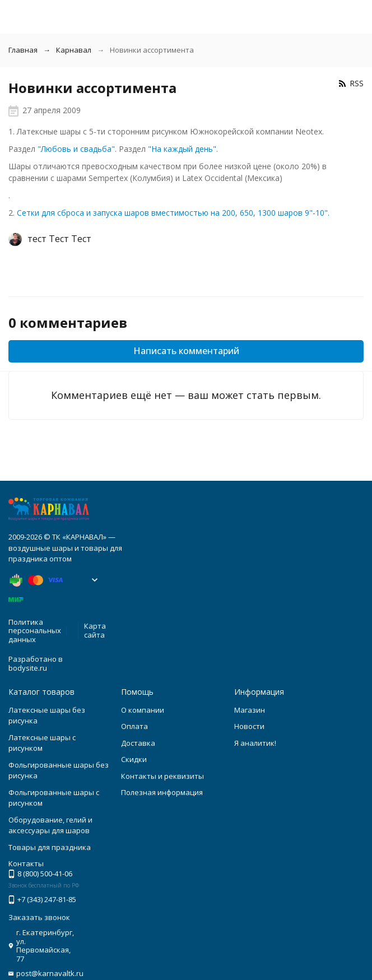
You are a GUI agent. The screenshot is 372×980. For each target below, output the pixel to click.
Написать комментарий (186, 351)
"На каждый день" (182, 149)
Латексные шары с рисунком (42, 743)
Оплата (134, 726)
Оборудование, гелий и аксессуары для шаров (50, 825)
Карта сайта (95, 630)
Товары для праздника (50, 847)
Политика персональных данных (35, 631)
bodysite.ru (28, 668)
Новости (249, 726)
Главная (23, 50)
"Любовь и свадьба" (76, 149)
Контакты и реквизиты (162, 776)
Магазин (250, 710)
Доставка (138, 743)
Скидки (134, 759)
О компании (143, 710)
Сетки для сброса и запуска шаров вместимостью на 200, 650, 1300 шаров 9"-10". (173, 213)
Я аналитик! (255, 743)
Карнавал (74, 50)
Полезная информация (162, 792)
